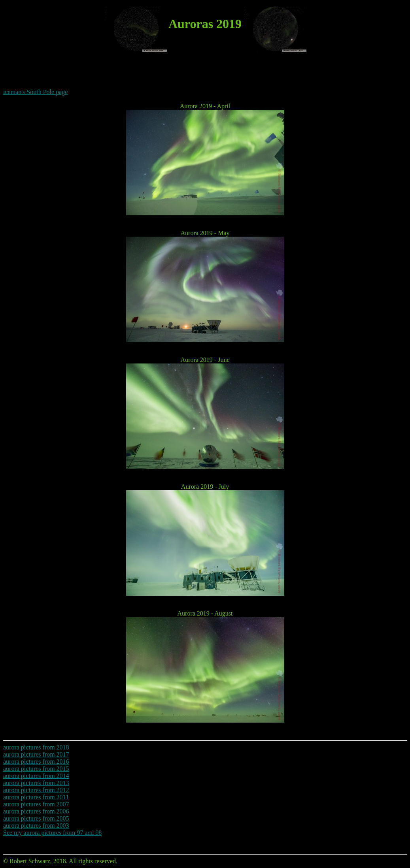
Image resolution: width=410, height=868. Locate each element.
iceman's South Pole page (35, 92)
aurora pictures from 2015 (36, 769)
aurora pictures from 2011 (36, 797)
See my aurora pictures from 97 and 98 (52, 833)
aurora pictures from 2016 (36, 762)
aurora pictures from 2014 (36, 776)
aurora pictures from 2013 (36, 783)
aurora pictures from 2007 (36, 804)
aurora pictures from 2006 (36, 811)
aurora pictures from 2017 (36, 754)
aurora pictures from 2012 (36, 790)
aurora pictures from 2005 (36, 818)
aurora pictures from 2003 (36, 826)
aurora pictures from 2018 (36, 747)
